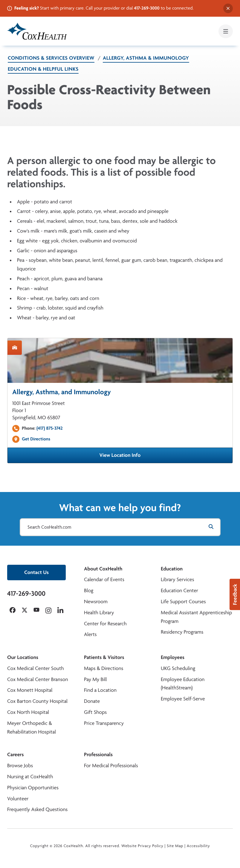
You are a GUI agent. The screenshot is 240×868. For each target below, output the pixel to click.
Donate (92, 701)
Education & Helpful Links (43, 69)
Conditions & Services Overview (51, 58)
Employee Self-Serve (183, 699)
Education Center (179, 591)
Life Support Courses (183, 602)
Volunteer (18, 799)
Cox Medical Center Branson (38, 679)
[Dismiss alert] (228, 8)
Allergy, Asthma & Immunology (146, 58)
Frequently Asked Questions (37, 809)
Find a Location (100, 690)
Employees (173, 657)
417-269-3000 (147, 8)
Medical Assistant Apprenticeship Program (196, 617)
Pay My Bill (95, 679)
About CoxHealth (103, 569)
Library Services (177, 580)
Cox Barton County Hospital (37, 701)
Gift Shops (95, 712)
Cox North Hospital (28, 712)
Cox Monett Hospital (30, 690)
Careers (15, 755)
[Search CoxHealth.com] (120, 527)
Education (172, 569)
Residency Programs (182, 632)
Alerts (90, 634)
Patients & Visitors (104, 657)
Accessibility (198, 846)
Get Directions (36, 439)
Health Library (99, 613)
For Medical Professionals (111, 766)
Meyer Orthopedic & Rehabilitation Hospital (32, 728)
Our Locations (23, 657)
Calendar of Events (104, 580)
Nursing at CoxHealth (30, 777)
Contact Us (36, 572)
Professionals (98, 755)
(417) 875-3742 (50, 428)
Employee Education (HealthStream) (183, 684)
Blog (89, 591)
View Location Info (148, 457)
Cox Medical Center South (36, 668)
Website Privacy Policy (142, 846)
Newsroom (96, 602)
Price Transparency (104, 723)
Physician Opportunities (33, 788)
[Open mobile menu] (226, 31)
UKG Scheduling (178, 668)
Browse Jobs (20, 766)
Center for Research (105, 624)
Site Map (175, 846)
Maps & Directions (104, 668)
